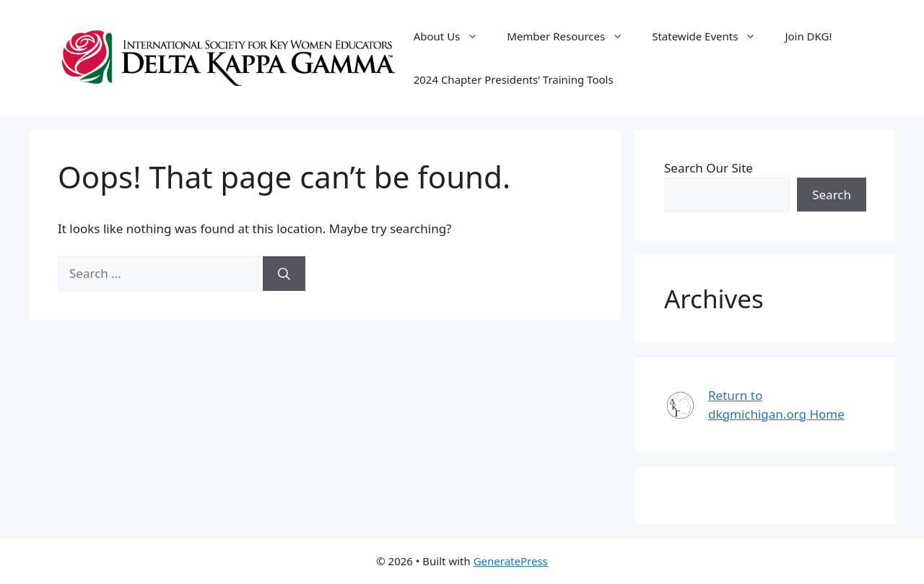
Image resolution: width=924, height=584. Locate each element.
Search (832, 195)
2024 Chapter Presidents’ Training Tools (514, 79)
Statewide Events (711, 36)
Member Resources (572, 36)
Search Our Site (709, 168)
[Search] (284, 274)
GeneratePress (511, 561)
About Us (453, 36)
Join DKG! (808, 36)
